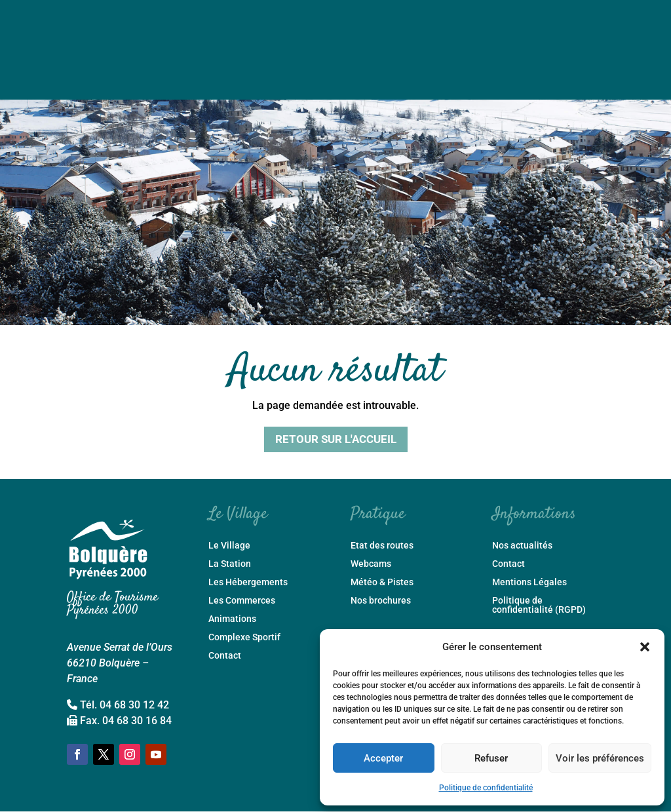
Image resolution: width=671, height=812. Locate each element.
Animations (232, 619)
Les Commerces (242, 601)
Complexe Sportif (244, 637)
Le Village (229, 546)
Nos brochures (381, 601)
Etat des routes (382, 546)
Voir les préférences (600, 758)
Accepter (383, 758)
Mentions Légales (529, 582)
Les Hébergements (248, 582)
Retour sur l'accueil (336, 439)
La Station (230, 564)
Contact (225, 656)
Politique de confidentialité (486, 788)
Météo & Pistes (382, 582)
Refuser (491, 758)
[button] (645, 647)
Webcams (371, 564)
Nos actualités (522, 546)
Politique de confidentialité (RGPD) (539, 605)
